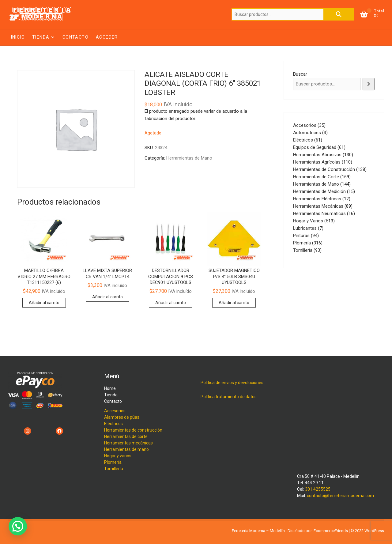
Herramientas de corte (126, 436)
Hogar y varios (118, 456)
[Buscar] (369, 84)
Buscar (339, 14)
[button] (18, 526)
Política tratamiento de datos (229, 397)
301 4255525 (318, 489)
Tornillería (114, 469)
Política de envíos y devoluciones (232, 383)
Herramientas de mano (126, 449)
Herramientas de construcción (133, 430)
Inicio (18, 37)
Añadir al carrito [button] (44, 303)
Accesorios (115, 411)
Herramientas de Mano (189, 158)
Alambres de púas (122, 417)
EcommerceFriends (331, 531)
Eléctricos (113, 424)
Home (110, 388)
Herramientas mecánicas (128, 443)
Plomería (113, 462)
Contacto (75, 37)
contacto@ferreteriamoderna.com (340, 496)
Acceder (107, 37)
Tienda (41, 37)
